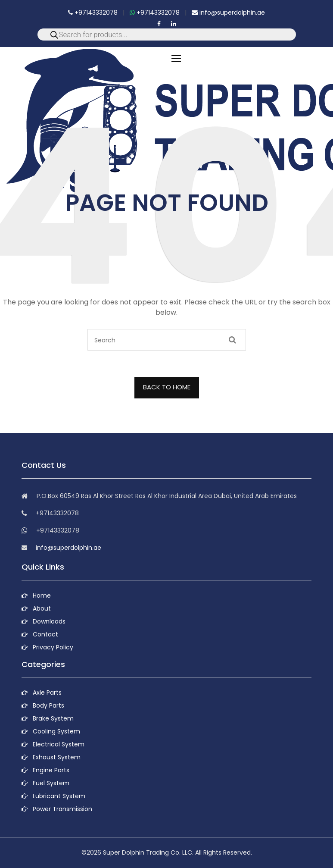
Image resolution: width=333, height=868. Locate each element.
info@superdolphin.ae (228, 13)
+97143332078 (93, 13)
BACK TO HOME (167, 387)
